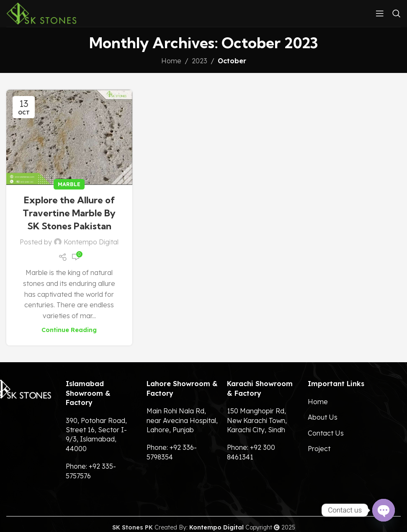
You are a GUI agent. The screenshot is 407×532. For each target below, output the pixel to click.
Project (319, 449)
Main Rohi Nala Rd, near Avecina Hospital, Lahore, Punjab (182, 420)
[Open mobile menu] (380, 13)
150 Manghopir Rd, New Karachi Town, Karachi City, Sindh (257, 420)
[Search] (397, 13)
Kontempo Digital (91, 242)
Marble (69, 184)
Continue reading (69, 330)
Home (171, 61)
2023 (200, 61)
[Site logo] (41, 13)
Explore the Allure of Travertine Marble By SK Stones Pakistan (69, 213)
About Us (323, 417)
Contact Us (326, 433)
